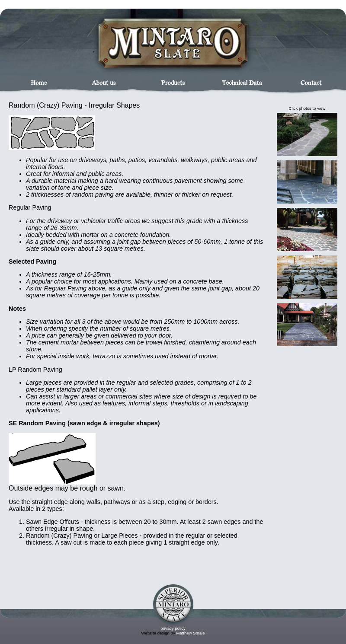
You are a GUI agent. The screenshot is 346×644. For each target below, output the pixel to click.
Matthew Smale (190, 633)
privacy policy (173, 628)
